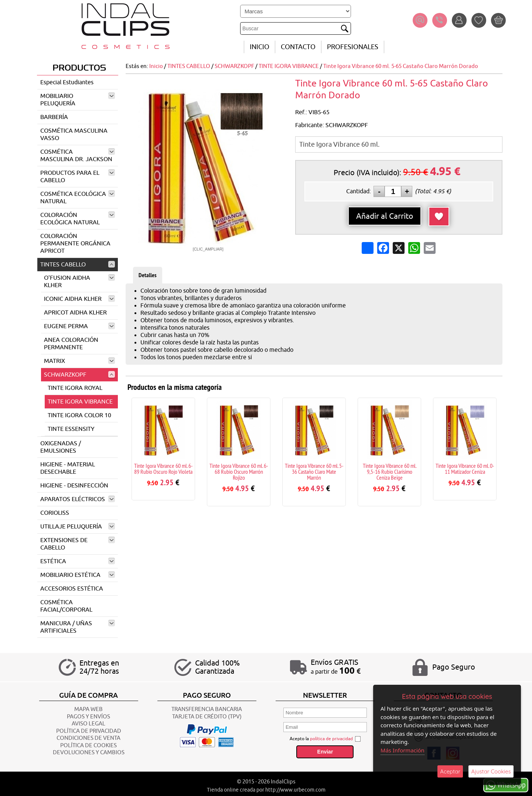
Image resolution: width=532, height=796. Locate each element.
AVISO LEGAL (88, 724)
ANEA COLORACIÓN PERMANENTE (71, 344)
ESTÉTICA (78, 561)
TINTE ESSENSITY (71, 429)
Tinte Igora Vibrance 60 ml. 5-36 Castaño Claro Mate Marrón (314, 472)
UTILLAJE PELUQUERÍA (78, 527)
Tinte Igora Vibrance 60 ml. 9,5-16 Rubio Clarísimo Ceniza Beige (390, 472)
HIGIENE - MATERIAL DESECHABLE (68, 468)
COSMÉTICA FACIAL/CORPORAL (66, 606)
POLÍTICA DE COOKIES (88, 746)
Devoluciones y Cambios (89, 753)
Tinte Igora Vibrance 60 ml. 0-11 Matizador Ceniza (465, 469)
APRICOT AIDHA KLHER (75, 313)
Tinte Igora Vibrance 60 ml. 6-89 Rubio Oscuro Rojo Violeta (163, 469)
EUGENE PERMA (79, 326)
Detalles (148, 275)
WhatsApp (506, 785)
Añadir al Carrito (385, 216)
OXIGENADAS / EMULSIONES (61, 447)
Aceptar (450, 771)
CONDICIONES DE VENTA (88, 738)
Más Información (403, 750)
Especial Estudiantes (67, 82)
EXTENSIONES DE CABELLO (78, 544)
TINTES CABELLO (78, 265)
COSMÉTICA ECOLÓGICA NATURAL (78, 198)
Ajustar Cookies (491, 771)
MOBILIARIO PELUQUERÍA (78, 100)
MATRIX (79, 361)
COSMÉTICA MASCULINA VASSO (74, 135)
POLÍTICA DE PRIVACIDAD (89, 731)
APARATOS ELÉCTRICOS (78, 499)
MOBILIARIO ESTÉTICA (78, 575)
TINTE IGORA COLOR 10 (79, 415)
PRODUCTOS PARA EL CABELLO (78, 177)
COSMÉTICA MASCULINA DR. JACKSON (78, 156)
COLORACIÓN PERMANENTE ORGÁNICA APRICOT (75, 244)
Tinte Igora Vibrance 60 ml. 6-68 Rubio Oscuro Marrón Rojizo (239, 472)
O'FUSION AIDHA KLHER (79, 282)
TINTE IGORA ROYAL (75, 388)
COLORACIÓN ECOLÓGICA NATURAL (78, 219)
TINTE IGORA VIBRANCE (80, 402)
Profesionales (353, 47)
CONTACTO (298, 47)
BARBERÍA (54, 117)
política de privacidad (331, 739)
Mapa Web (88, 709)
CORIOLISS (55, 513)
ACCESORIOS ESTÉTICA (72, 589)
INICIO (260, 47)
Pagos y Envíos (88, 717)
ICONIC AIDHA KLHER (79, 299)
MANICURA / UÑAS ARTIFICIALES (78, 627)
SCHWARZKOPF (79, 375)
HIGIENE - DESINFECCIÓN (74, 486)
